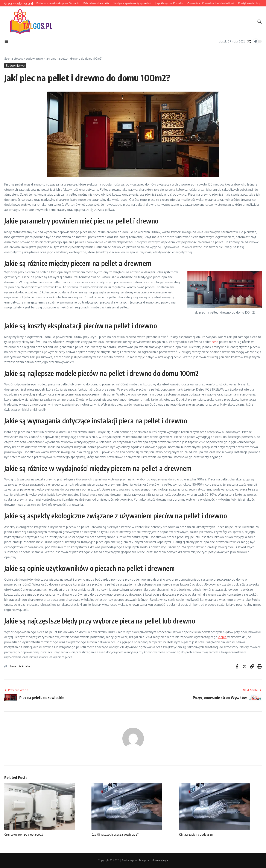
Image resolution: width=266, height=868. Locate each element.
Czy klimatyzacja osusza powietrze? (115, 834)
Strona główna (14, 59)
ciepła (222, 637)
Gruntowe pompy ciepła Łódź (24, 834)
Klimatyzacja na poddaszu (196, 834)
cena (215, 342)
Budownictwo (34, 59)
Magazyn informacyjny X (154, 860)
